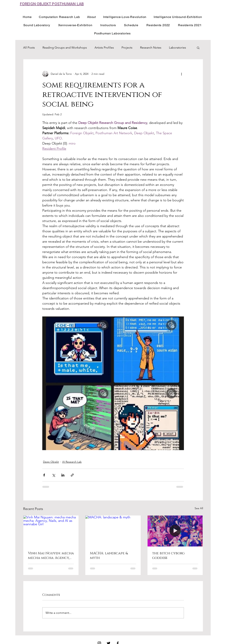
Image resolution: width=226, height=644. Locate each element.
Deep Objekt (51, 462)
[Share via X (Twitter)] (53, 475)
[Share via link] (72, 475)
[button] (198, 48)
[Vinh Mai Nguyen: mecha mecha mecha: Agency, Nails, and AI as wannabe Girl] (51, 531)
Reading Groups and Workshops (65, 48)
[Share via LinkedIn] (63, 475)
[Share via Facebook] (44, 475)
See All (199, 508)
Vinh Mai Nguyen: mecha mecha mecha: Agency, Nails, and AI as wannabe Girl (51, 556)
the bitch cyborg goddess (168, 556)
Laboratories (177, 48)
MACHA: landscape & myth (109, 556)
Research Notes (151, 48)
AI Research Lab (72, 462)
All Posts (29, 48)
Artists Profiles (104, 48)
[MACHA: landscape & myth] (113, 531)
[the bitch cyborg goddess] (175, 531)
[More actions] (182, 74)
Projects (127, 48)
